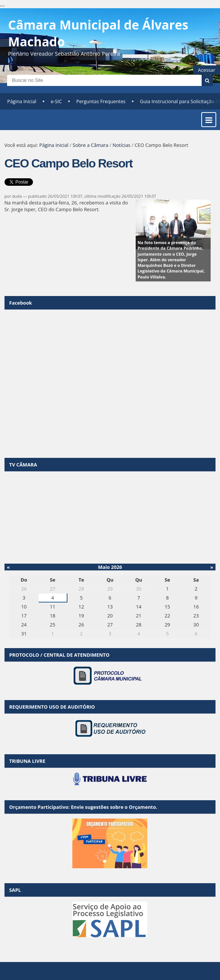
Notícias (121, 145)
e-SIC (56, 101)
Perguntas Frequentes (101, 101)
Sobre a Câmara (91, 145)
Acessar (207, 70)
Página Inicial (22, 101)
